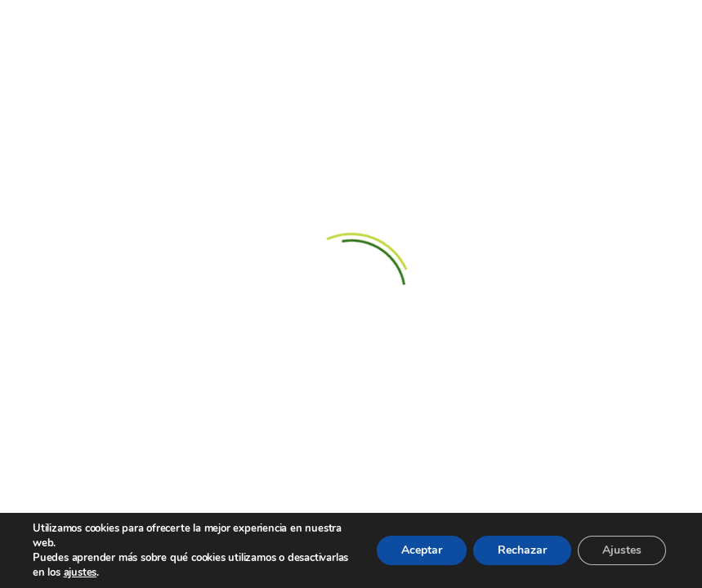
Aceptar (422, 550)
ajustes (80, 572)
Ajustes (622, 550)
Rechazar (522, 550)
